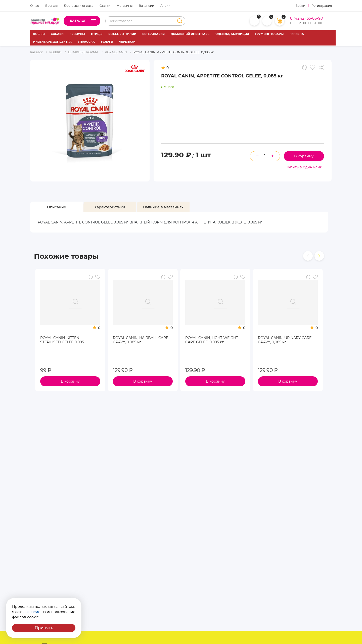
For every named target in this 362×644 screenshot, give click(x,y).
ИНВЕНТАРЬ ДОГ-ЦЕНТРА (52, 42)
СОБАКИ (57, 34)
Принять (44, 628)
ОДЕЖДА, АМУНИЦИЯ (232, 34)
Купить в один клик (304, 167)
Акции (165, 6)
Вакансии (146, 6)
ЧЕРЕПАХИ (127, 42)
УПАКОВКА (86, 42)
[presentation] (308, 256)
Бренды (51, 6)
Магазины (125, 6)
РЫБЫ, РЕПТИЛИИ (122, 34)
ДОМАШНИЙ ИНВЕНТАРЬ (190, 34)
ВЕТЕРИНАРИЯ (153, 34)
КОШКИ (39, 34)
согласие (32, 612)
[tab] (57, 207)
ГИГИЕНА (297, 34)
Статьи (105, 6)
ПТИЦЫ (97, 34)
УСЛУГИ (107, 42)
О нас (35, 6)
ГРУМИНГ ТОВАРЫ (269, 34)
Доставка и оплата (79, 6)
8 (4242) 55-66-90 (307, 18)
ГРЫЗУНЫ (77, 34)
